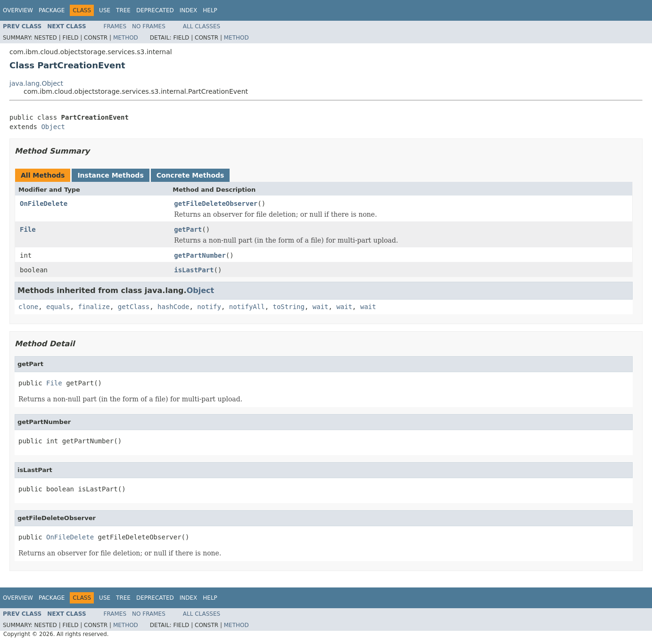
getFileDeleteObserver (216, 204)
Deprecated (155, 10)
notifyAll (247, 307)
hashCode (173, 307)
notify (209, 307)
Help (210, 10)
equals (58, 307)
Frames (115, 26)
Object (53, 127)
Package (52, 10)
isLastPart (194, 270)
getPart (188, 229)
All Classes (202, 26)
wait (321, 307)
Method (126, 38)
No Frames (149, 26)
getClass (134, 307)
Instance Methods (110, 175)
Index (189, 10)
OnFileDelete (44, 204)
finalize (94, 307)
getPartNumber (200, 255)
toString (289, 307)
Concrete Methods (190, 175)
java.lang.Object (36, 83)
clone (28, 307)
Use (105, 10)
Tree (123, 10)
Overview (18, 10)
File (28, 229)
